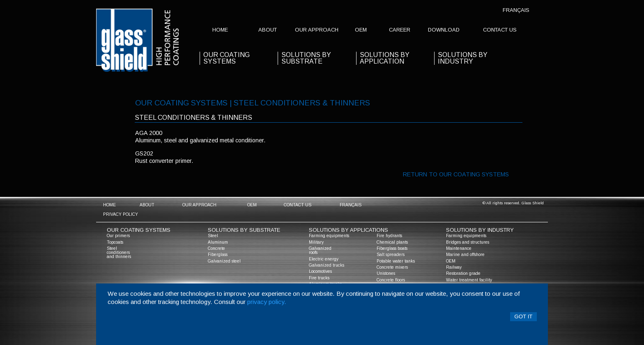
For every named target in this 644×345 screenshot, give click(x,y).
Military (316, 242)
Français (516, 10)
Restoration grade (463, 273)
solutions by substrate (306, 58)
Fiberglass (218, 255)
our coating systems (227, 58)
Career (400, 30)
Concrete (216, 248)
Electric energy (324, 259)
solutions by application (385, 58)
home (220, 30)
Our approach (317, 30)
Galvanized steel (224, 261)
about (268, 30)
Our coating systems (139, 230)
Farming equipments (329, 236)
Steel (213, 236)
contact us (500, 30)
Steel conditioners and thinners (119, 252)
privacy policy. (267, 302)
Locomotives (320, 271)
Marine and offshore (465, 255)
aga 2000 (149, 133)
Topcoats (115, 242)
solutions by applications (348, 230)
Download (444, 30)
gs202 (144, 153)
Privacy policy (121, 214)
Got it (523, 316)
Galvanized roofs (320, 250)
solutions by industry (480, 230)
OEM (361, 30)
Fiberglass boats (392, 248)
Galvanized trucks (327, 265)
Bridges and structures (468, 242)
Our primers (118, 236)
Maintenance (459, 248)
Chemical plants (392, 242)
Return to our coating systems (456, 174)
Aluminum (218, 242)
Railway (454, 267)
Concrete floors (391, 280)
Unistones (386, 273)
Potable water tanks (396, 261)
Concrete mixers (392, 267)
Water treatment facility (469, 280)
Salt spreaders (391, 255)
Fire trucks (319, 278)
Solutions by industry (463, 58)
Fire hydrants (389, 236)
